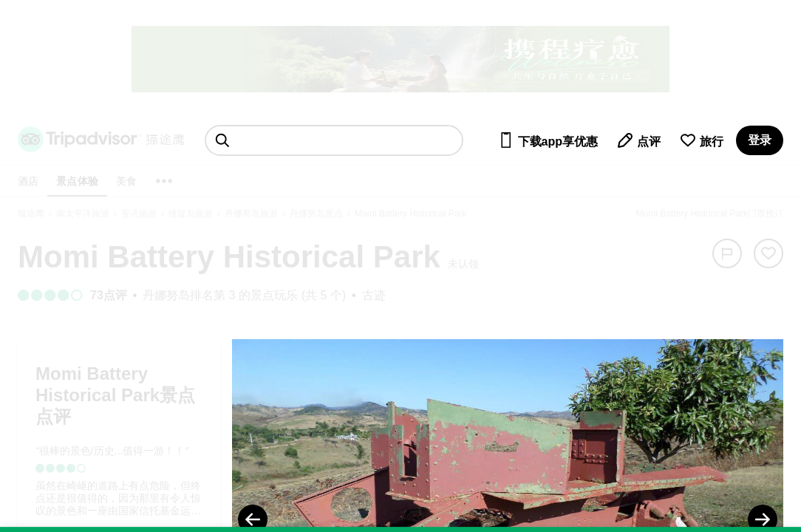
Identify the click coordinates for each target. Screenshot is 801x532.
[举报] (727, 253)
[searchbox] (334, 140)
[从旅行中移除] (768, 253)
